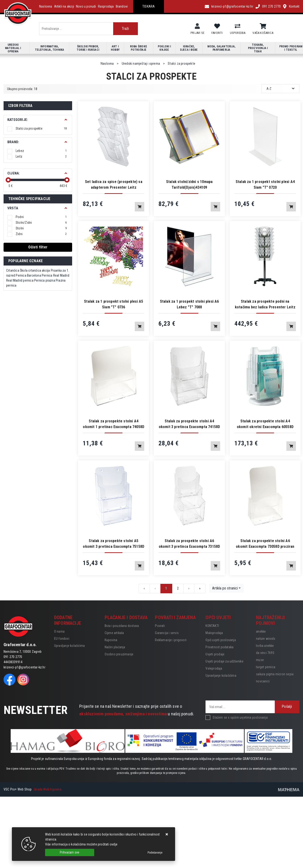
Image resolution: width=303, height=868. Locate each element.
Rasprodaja (106, 6)
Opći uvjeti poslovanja (221, 640)
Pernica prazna (45, 280)
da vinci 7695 (265, 653)
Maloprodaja (214, 633)
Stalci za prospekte (41, 128)
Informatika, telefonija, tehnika (50, 48)
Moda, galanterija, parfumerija (221, 48)
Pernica (21, 275)
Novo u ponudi (86, 6)
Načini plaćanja (115, 647)
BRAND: (13, 142)
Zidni (41, 234)
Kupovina (111, 640)
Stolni (41, 228)
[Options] (155, 853)
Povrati (160, 626)
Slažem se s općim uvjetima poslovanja (240, 717)
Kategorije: (18, 120)
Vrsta (13, 208)
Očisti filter (38, 247)
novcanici (263, 681)
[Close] (70, 852)
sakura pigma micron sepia (275, 674)
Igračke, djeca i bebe (189, 48)
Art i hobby (115, 48)
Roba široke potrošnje (139, 48)
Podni (41, 217)
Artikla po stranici (225, 588)
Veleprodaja (214, 668)
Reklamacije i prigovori (171, 640)
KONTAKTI (212, 626)
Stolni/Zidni (41, 223)
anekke (261, 631)
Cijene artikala (114, 633)
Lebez (41, 151)
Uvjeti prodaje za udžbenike (224, 661)
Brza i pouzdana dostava (122, 626)
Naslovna (46, 6)
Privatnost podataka (219, 647)
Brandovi (122, 6)
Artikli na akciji (64, 6)
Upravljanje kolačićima (69, 646)
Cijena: (14, 173)
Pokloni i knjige (164, 48)
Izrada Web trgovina (48, 789)
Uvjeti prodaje (215, 654)
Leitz (41, 156)
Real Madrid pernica (20, 280)
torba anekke (265, 646)
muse (260, 660)
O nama (59, 631)
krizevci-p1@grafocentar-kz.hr (232, 6)
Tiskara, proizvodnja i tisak (258, 48)
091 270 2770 (271, 6)
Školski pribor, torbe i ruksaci (88, 48)
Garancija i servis (167, 633)
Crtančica (13, 270)
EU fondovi (62, 639)
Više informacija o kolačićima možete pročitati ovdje (81, 844)
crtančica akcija (39, 270)
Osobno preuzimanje (119, 654)
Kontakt (294, 6)
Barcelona (34, 275)
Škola (24, 270)
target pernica (266, 667)
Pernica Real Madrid (56, 275)
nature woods (266, 639)
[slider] (8, 180)
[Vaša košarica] (263, 26)
